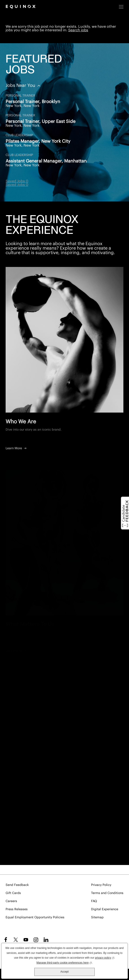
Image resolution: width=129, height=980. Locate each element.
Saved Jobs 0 (17, 181)
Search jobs (78, 30)
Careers (11, 901)
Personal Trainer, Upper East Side (40, 122)
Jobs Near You (21, 86)
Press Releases (17, 909)
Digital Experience (105, 909)
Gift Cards (13, 893)
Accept (64, 972)
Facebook (5, 940)
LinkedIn (46, 940)
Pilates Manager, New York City (38, 141)
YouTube (26, 940)
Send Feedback (17, 885)
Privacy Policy (101, 885)
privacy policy (105, 957)
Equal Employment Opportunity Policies (35, 917)
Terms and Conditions (107, 893)
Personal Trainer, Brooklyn (33, 102)
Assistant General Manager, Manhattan (46, 161)
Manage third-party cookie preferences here (64, 962)
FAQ (94, 901)
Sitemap (97, 917)
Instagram (36, 940)
